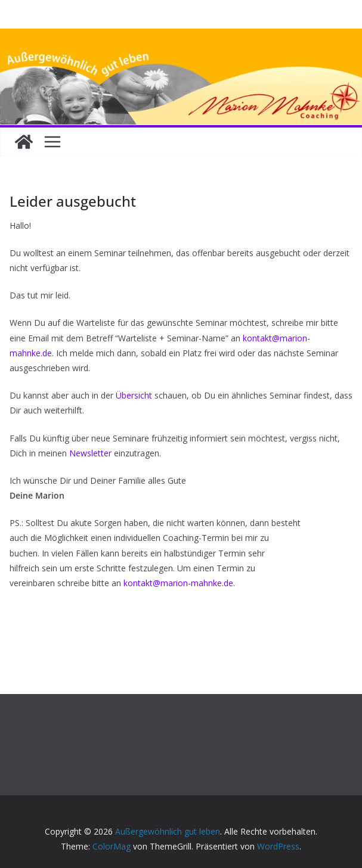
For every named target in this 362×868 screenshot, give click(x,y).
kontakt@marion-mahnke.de (178, 583)
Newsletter (90, 453)
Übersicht (135, 395)
